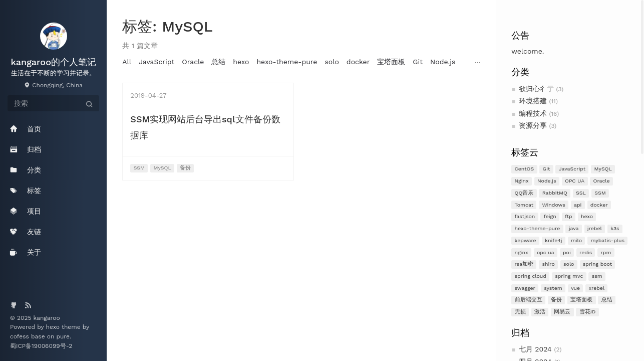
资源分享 (533, 125)
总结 (607, 300)
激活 (540, 312)
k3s (615, 228)
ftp (569, 216)
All (127, 62)
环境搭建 (533, 101)
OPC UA (575, 181)
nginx (522, 252)
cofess (21, 336)
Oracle (602, 181)
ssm (597, 276)
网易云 (562, 312)
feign (550, 216)
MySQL (603, 169)
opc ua (546, 252)
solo (569, 264)
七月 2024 (535, 349)
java (574, 228)
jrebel (595, 228)
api (578, 205)
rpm (606, 252)
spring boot (597, 264)
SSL (581, 193)
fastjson (525, 216)
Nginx (522, 181)
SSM (600, 193)
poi (567, 252)
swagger (525, 288)
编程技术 (533, 113)
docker (599, 205)
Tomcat (524, 205)
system (553, 288)
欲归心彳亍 (536, 89)
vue (575, 288)
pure (63, 336)
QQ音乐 (524, 193)
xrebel (597, 288)
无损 (520, 312)
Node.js (547, 181)
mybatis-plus (608, 240)
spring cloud (531, 276)
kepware (526, 240)
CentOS (525, 169)
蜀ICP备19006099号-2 (41, 346)
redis (586, 252)
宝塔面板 (581, 300)
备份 (556, 300)
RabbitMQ (555, 193)
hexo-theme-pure (538, 228)
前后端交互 (529, 300)
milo (576, 240)
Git (547, 169)
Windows (553, 205)
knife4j (554, 240)
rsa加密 (524, 264)
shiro (548, 264)
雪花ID (588, 312)
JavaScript (572, 169)
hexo (587, 216)
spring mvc (569, 276)
